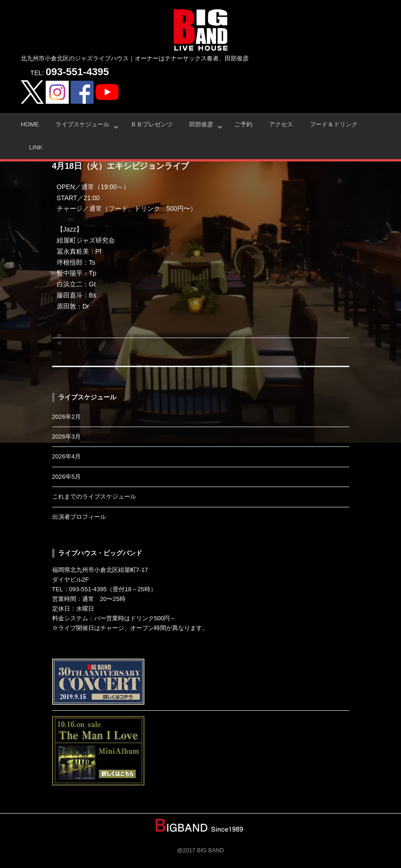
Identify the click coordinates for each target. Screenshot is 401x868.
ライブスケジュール (82, 124)
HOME (30, 124)
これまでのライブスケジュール (94, 496)
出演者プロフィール (79, 517)
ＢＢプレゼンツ (152, 124)
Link (36, 147)
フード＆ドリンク (334, 124)
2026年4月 (67, 456)
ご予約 (243, 124)
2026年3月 (67, 437)
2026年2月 (67, 417)
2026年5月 (67, 477)
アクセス (281, 124)
